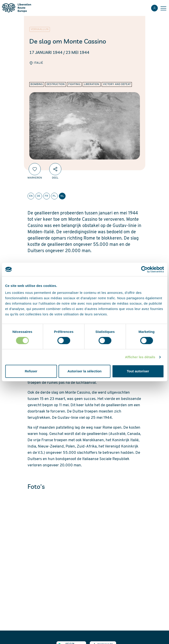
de (39, 196)
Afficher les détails (140, 357)
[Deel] (55, 169)
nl (62, 196)
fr (46, 196)
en (31, 196)
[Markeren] (35, 169)
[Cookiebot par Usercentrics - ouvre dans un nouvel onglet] (144, 269)
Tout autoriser (138, 371)
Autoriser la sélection (84, 371)
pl (54, 196)
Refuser (31, 371)
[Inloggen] (154, 8)
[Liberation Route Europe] (16, 8)
